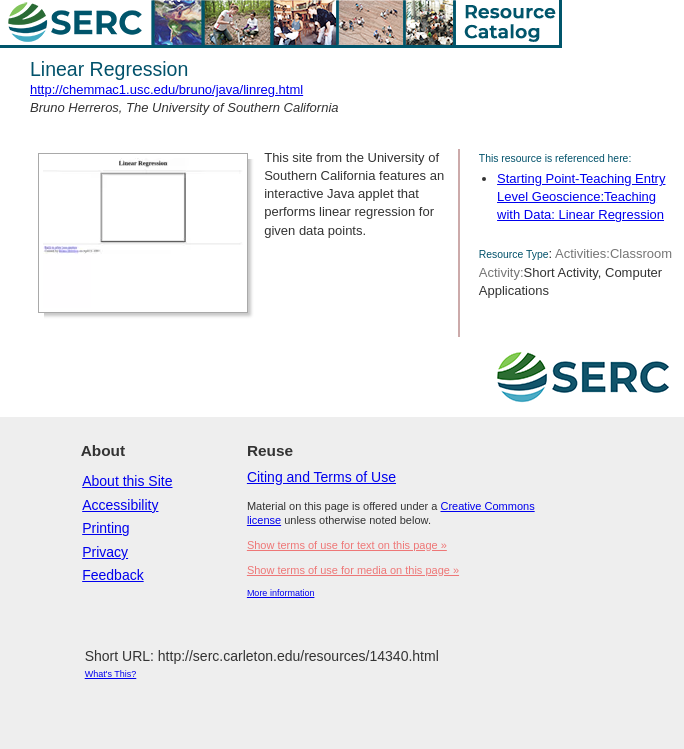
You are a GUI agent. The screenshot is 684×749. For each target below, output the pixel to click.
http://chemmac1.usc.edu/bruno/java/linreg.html (166, 89)
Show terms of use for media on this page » (353, 570)
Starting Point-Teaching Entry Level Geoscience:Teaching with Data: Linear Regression (581, 196)
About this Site (127, 481)
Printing (105, 528)
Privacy (105, 552)
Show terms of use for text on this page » (347, 545)
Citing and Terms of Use (321, 477)
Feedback (112, 575)
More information (281, 593)
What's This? (111, 674)
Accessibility (120, 505)
